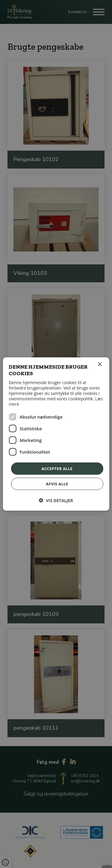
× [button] (100, 364)
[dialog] (56, 434)
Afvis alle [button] (57, 484)
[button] (56, 500)
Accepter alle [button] (57, 468)
